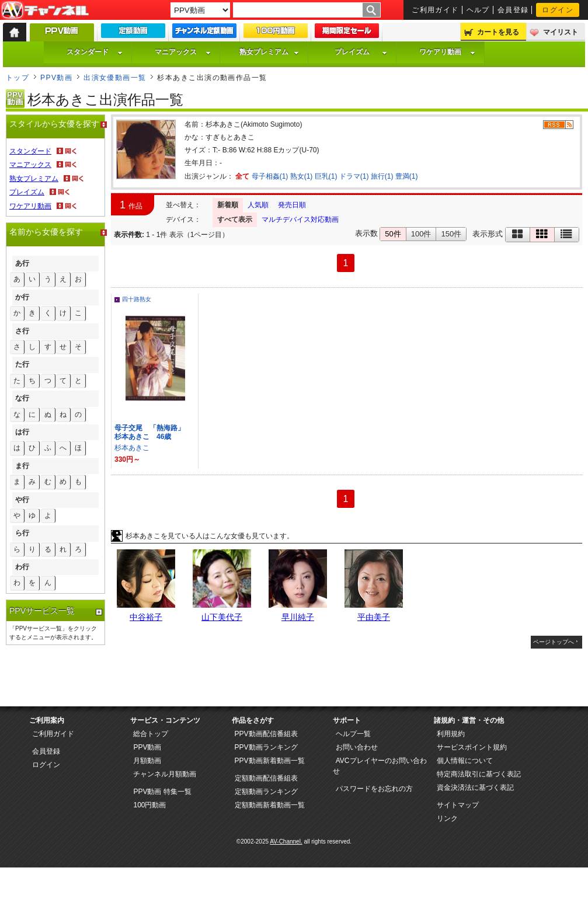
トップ (18, 78)
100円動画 (149, 805)
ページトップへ (554, 642)
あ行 (22, 263)
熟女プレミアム (269, 52)
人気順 (258, 205)
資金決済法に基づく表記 (475, 788)
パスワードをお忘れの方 (374, 789)
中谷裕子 (146, 617)
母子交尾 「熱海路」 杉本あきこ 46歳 (153, 432)
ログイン (558, 10)
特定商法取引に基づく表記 (479, 774)
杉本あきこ (132, 448)
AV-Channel (45, 11)
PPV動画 (56, 78)
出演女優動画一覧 (115, 78)
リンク (447, 818)
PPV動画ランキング (266, 747)
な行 (22, 398)
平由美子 (374, 617)
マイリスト (561, 32)
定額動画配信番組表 (266, 778)
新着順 (228, 205)
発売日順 (292, 205)
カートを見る (498, 32)
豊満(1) (407, 176)
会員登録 (513, 10)
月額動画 (147, 761)
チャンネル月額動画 (165, 774)
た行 (22, 364)
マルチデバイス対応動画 (300, 219)
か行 (22, 297)
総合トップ (151, 734)
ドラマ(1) (354, 176)
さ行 (22, 331)
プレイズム (361, 52)
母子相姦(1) (270, 176)
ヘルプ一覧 (353, 734)
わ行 (22, 567)
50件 (393, 234)
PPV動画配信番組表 (266, 734)
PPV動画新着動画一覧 (270, 761)
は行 (22, 432)
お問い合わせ (357, 747)
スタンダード (95, 52)
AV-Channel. (286, 841)
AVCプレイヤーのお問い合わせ (380, 766)
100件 (421, 234)
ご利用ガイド (435, 10)
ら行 (22, 533)
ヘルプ (478, 10)
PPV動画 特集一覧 (162, 792)
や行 (22, 500)
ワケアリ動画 (447, 52)
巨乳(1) (326, 176)
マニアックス (183, 52)
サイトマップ (458, 805)
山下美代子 (222, 617)
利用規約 (451, 734)
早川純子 (298, 617)
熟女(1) (302, 176)
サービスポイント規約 (472, 747)
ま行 (22, 466)
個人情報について (465, 761)
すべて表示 (235, 219)
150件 (451, 234)
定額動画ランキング (266, 792)
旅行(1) (382, 176)
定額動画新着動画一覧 (270, 805)
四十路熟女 (137, 299)
